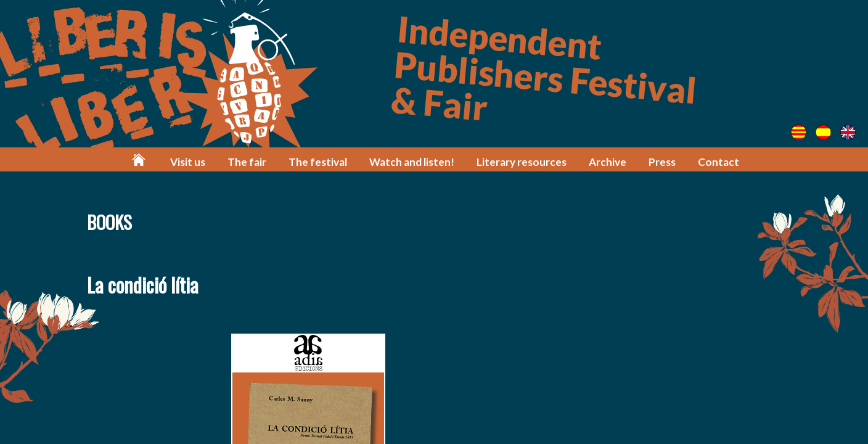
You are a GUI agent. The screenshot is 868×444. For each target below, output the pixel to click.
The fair (247, 162)
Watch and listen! (412, 162)
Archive (608, 162)
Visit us (188, 162)
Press (662, 162)
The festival (318, 162)
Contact (719, 162)
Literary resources (522, 162)
